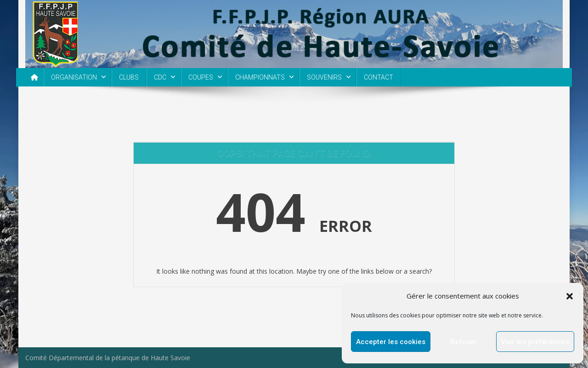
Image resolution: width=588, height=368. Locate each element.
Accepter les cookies (391, 342)
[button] (570, 296)
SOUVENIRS (324, 77)
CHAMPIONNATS (260, 77)
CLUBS (129, 77)
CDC (160, 77)
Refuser (464, 342)
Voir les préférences (535, 342)
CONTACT (379, 77)
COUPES (201, 77)
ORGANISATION (74, 77)
